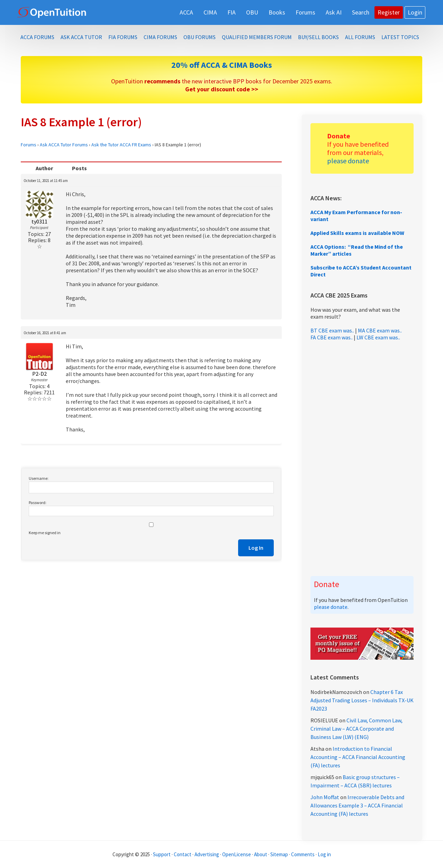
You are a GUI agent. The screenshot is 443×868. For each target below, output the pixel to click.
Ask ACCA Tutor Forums (64, 145)
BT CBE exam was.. (332, 330)
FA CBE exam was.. (332, 337)
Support (162, 854)
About (261, 854)
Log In (256, 548)
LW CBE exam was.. (378, 337)
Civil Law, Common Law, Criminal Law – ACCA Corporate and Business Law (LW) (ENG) (356, 729)
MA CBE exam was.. (380, 330)
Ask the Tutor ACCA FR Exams (121, 145)
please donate (348, 161)
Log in (324, 854)
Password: (38, 502)
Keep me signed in (45, 533)
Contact (183, 854)
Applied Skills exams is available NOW (357, 233)
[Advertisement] (362, 458)
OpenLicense (237, 854)
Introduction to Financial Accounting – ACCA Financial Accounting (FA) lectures (358, 757)
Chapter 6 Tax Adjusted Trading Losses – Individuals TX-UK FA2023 (362, 700)
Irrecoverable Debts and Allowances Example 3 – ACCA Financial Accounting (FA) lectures (357, 805)
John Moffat (325, 797)
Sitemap (279, 854)
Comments (303, 854)
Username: (39, 478)
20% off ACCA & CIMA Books (222, 65)
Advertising (207, 854)
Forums (29, 145)
